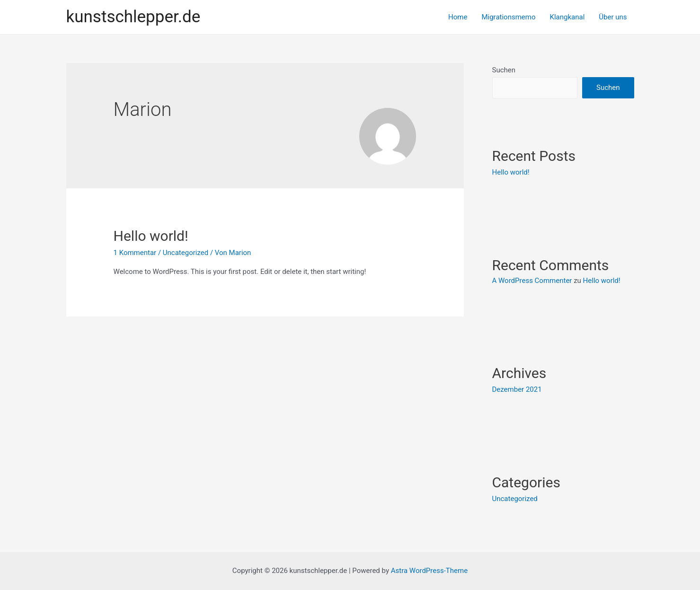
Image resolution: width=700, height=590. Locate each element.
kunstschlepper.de (133, 17)
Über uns (613, 17)
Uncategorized (186, 253)
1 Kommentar (135, 253)
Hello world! (151, 236)
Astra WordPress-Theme (429, 571)
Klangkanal (567, 17)
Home (458, 17)
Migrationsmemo (508, 17)
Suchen (504, 70)
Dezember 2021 (517, 389)
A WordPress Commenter (532, 281)
